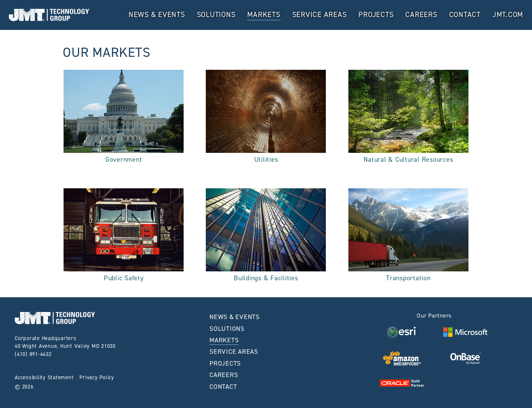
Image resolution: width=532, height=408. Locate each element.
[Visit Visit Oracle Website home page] (402, 383)
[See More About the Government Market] (124, 118)
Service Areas (320, 14)
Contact (465, 14)
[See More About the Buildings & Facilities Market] (266, 237)
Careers (421, 14)
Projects (376, 14)
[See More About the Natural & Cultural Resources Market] (408, 118)
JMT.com (508, 14)
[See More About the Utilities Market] (266, 118)
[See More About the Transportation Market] (408, 237)
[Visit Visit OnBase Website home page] (465, 358)
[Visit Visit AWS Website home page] (402, 358)
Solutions (216, 14)
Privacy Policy (97, 377)
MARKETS (264, 14)
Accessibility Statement (44, 377)
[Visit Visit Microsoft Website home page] (465, 332)
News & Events (157, 14)
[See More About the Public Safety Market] (124, 237)
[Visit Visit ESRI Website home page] (402, 332)
